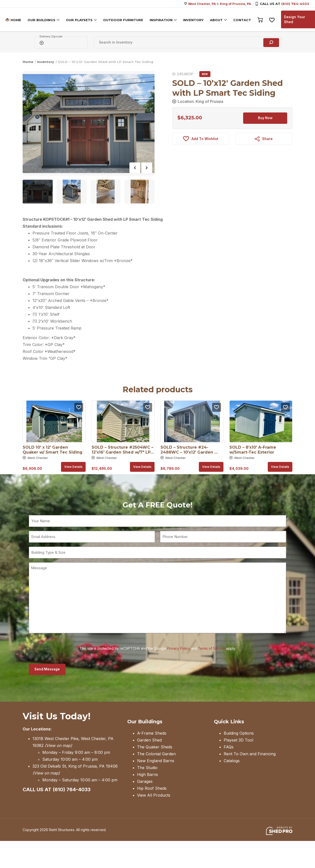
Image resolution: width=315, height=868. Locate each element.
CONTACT (243, 20)
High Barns (148, 775)
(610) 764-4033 (295, 4)
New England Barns (156, 761)
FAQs (229, 747)
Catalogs (232, 761)
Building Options (239, 734)
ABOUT (218, 20)
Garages (145, 782)
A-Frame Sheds (152, 734)
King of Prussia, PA (235, 4)
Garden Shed (149, 741)
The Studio (147, 768)
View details (73, 467)
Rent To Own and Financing (250, 754)
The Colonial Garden (156, 754)
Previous (135, 168)
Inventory (46, 62)
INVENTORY (195, 20)
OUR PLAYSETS (80, 20)
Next (147, 168)
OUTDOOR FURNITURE (124, 20)
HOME (17, 20)
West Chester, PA (202, 4)
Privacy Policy (178, 648)
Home (28, 62)
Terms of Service (212, 648)
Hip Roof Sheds (152, 789)
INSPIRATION (162, 20)
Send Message (48, 670)
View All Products (154, 796)
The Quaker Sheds (155, 747)
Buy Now (265, 118)
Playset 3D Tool (238, 741)
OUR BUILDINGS (43, 20)
